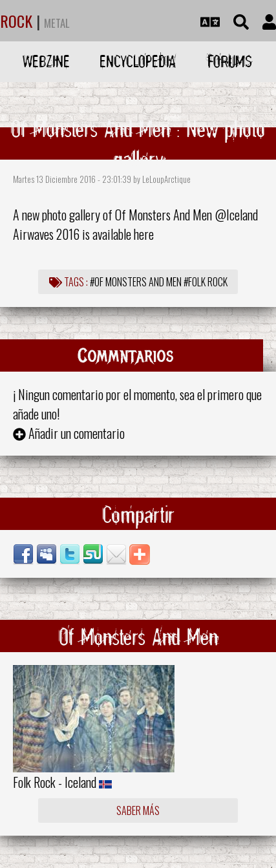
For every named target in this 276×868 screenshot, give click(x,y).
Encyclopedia (138, 61)
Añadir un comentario (77, 433)
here (144, 234)
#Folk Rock (206, 282)
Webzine (46, 61)
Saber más (138, 810)
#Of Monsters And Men (136, 282)
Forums (230, 61)
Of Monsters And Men (164, 215)
